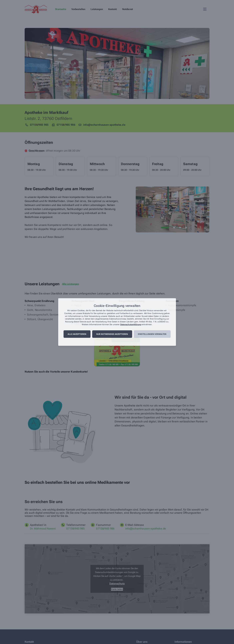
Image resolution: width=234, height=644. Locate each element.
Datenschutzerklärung (131, 324)
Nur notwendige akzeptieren (112, 334)
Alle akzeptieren (77, 334)
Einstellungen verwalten (152, 334)
